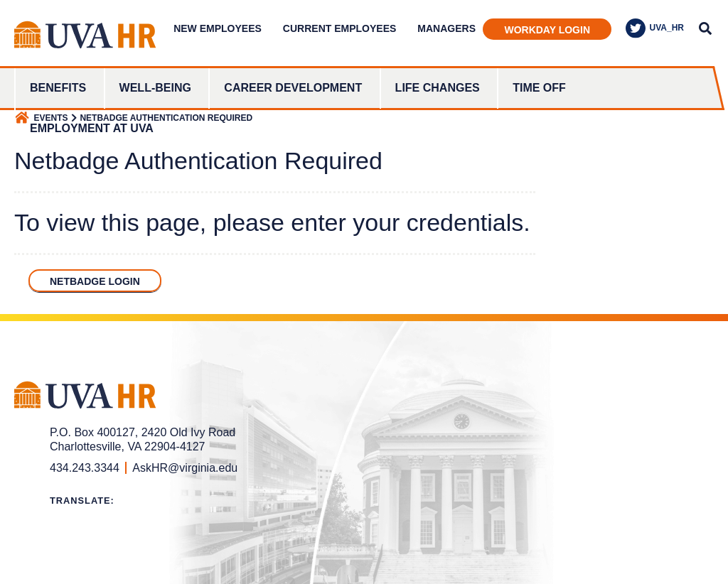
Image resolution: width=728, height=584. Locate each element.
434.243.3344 (85, 468)
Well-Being (155, 88)
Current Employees (339, 28)
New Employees (218, 28)
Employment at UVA (92, 128)
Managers (446, 28)
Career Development (293, 88)
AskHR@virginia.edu (185, 468)
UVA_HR (655, 28)
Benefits (58, 88)
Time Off (539, 88)
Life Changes (438, 88)
